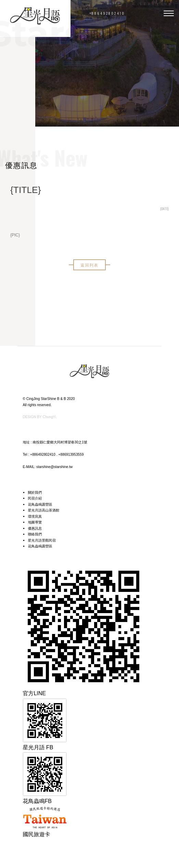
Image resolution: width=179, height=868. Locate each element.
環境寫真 (35, 516)
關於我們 (35, 493)
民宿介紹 (35, 498)
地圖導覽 (35, 522)
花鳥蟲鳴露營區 (40, 504)
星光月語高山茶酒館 (43, 510)
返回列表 (89, 265)
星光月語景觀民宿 (42, 540)
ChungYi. (50, 417)
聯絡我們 (35, 534)
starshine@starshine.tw (54, 467)
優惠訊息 (35, 528)
